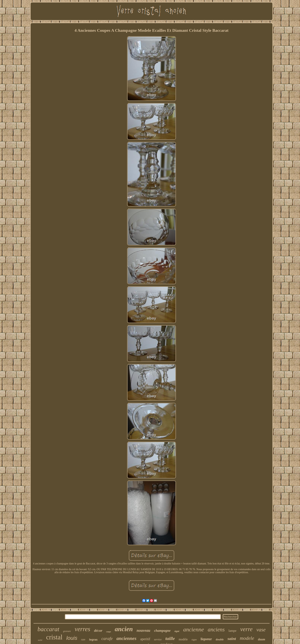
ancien (124, 629)
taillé (40, 640)
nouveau (143, 630)
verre (246, 629)
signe (194, 640)
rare (83, 640)
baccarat (48, 629)
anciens (216, 629)
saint (232, 639)
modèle (183, 639)
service (158, 640)
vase (261, 630)
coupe (109, 632)
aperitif (145, 639)
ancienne (193, 629)
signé (177, 631)
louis (72, 638)
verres (82, 629)
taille (170, 638)
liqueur (206, 639)
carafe (107, 639)
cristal (54, 637)
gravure (67, 631)
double (220, 639)
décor (98, 631)
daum (261, 639)
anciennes (126, 638)
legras (93, 640)
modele (247, 638)
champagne (162, 631)
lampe (232, 631)
